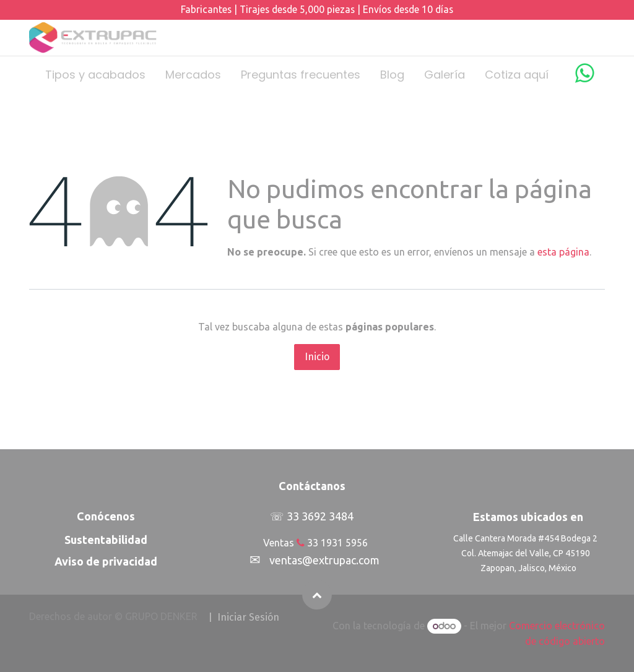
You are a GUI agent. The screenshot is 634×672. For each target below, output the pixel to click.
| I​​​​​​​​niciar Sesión (244, 617)
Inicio (317, 357)
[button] (317, 595)
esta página (563, 252)
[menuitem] (95, 75)
